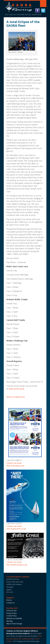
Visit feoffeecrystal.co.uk (17, 565)
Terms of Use (11, 611)
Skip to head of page (14, 624)
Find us (9, 600)
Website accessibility (14, 618)
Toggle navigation (43, 4)
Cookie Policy (11, 616)
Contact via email (14, 463)
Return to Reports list (16, 397)
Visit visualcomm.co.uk (16, 529)
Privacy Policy (11, 613)
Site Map (10, 621)
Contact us (10, 603)
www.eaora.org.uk (16, 389)
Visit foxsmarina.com (15, 466)
